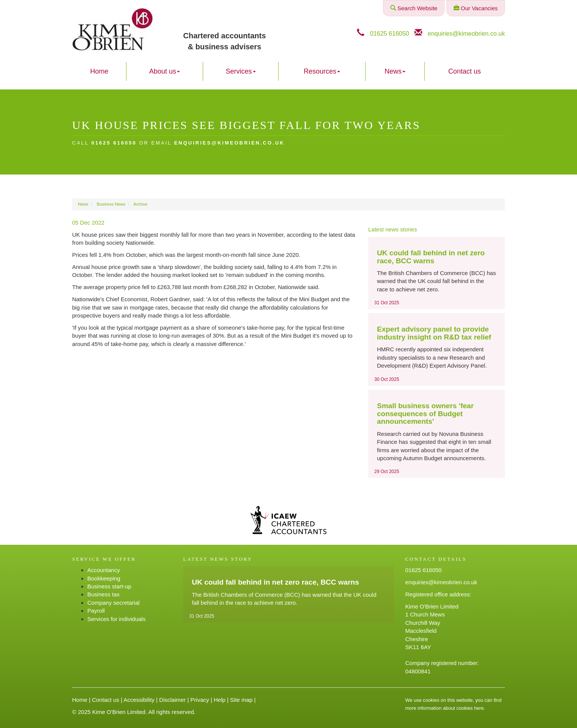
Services (241, 71)
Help (220, 700)
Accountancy (104, 570)
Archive (141, 204)
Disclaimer (172, 700)
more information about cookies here (445, 708)
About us (165, 71)
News (395, 71)
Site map (241, 700)
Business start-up (109, 586)
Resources (322, 71)
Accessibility (139, 700)
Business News (111, 204)
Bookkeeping (104, 578)
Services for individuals (116, 619)
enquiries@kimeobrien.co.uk (466, 33)
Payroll (96, 611)
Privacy (200, 700)
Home (99, 71)
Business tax (103, 594)
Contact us (465, 71)
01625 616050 (390, 33)
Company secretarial (114, 603)
